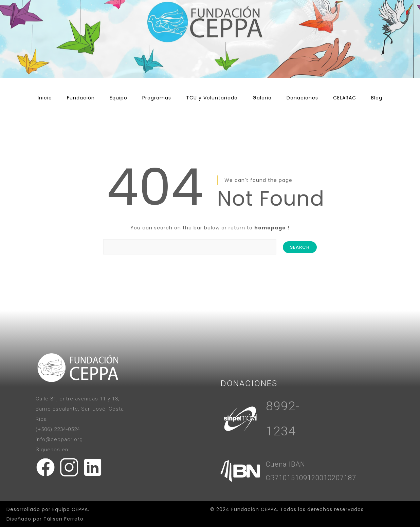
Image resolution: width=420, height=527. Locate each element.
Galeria (262, 98)
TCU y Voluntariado (212, 98)
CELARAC (345, 98)
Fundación (81, 98)
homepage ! (272, 228)
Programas (157, 98)
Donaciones (302, 98)
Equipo (118, 98)
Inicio (45, 98)
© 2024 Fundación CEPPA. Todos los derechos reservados (287, 509)
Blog (377, 98)
